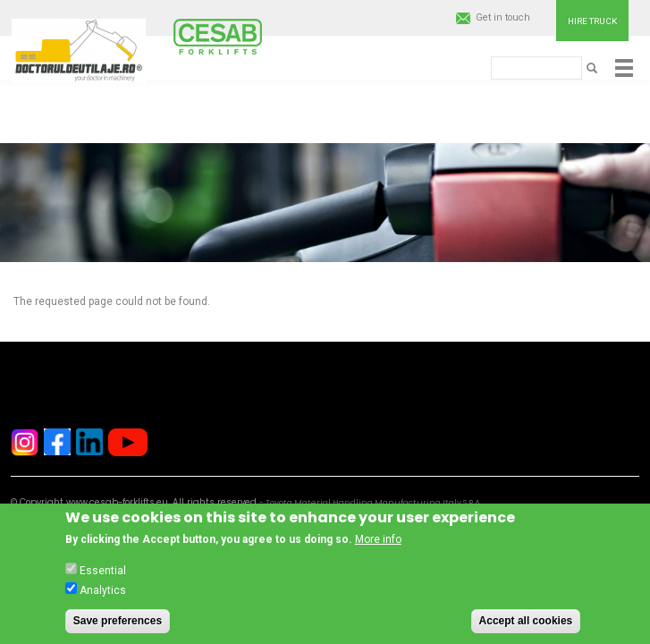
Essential (103, 574)
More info (378, 544)
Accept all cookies (526, 624)
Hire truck (592, 21)
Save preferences (118, 624)
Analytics (103, 594)
